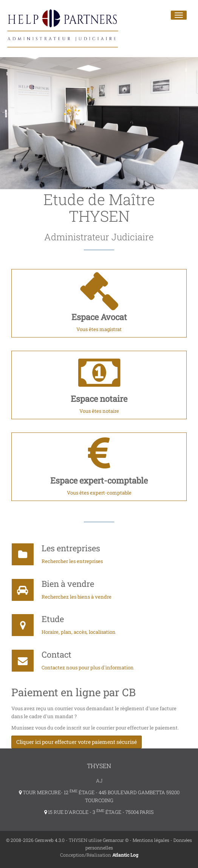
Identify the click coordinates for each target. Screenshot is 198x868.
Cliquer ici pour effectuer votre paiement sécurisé (77, 742)
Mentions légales (151, 840)
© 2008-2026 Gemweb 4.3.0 (35, 840)
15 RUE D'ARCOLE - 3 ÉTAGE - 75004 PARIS (99, 812)
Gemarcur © (116, 840)
